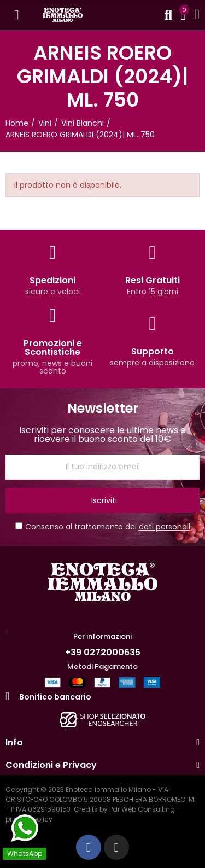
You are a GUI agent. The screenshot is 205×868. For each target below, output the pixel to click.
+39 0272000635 (103, 652)
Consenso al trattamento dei (103, 527)
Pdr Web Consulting (142, 809)
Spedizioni (52, 280)
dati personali (165, 527)
